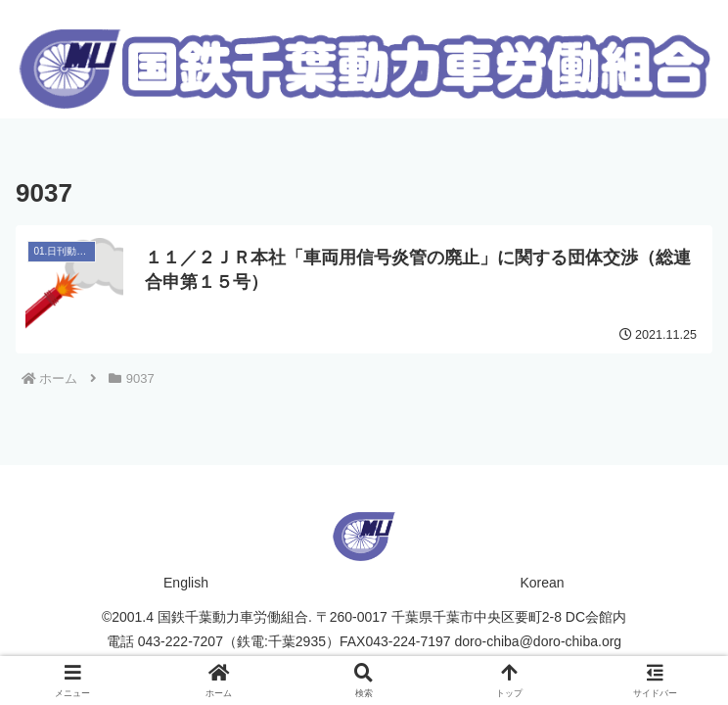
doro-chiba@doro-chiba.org (539, 641)
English (186, 583)
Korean (542, 583)
